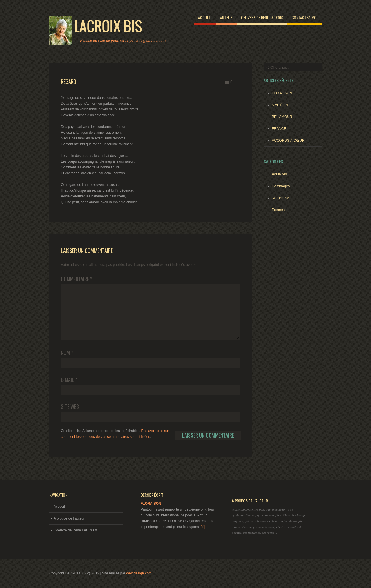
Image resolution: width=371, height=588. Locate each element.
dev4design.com (139, 573)
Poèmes (278, 210)
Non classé (280, 198)
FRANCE (279, 129)
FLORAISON (282, 93)
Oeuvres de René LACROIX (262, 17)
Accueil (205, 17)
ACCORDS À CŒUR (288, 141)
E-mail (69, 380)
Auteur (226, 17)
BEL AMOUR (282, 117)
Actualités (279, 174)
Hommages (281, 186)
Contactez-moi (304, 17)
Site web (70, 406)
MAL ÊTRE (281, 105)
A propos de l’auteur (69, 518)
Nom (67, 353)
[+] (203, 527)
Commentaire (77, 279)
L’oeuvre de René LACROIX (75, 530)
